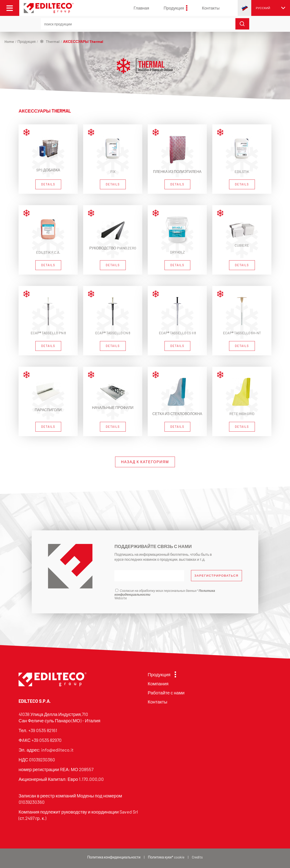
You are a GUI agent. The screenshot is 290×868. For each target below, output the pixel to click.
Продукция (175, 8)
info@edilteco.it (57, 750)
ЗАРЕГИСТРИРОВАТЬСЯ (216, 575)
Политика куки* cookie (166, 857)
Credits (197, 857)
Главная (141, 8)
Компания (158, 684)
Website (121, 598)
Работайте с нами (166, 693)
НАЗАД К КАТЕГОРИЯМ (145, 462)
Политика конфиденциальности (114, 857)
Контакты (211, 8)
